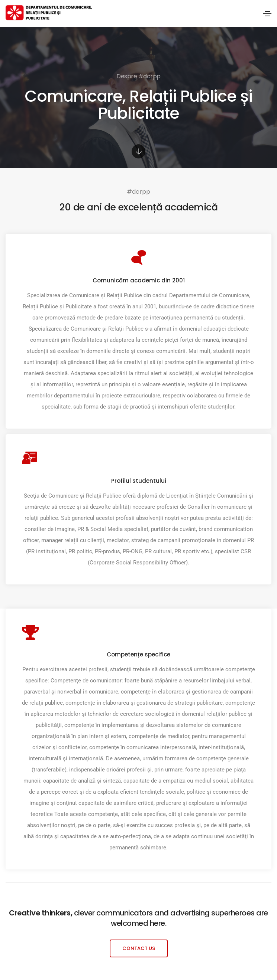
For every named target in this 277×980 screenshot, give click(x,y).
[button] (139, 948)
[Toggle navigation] (267, 14)
